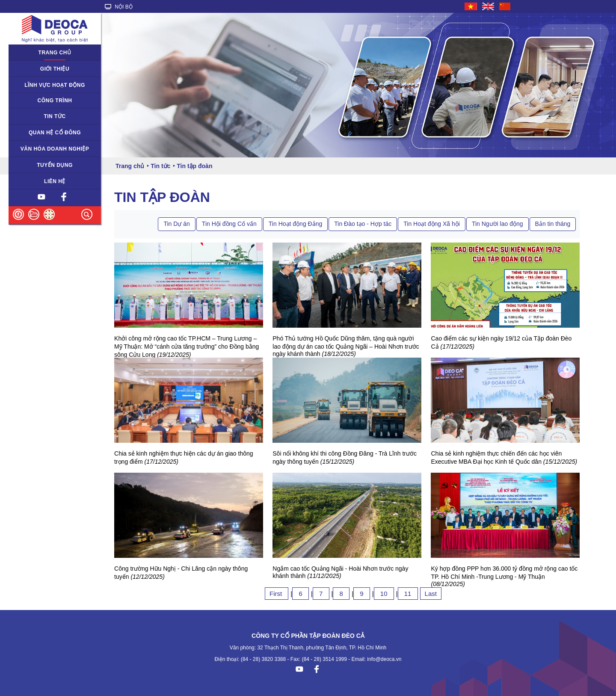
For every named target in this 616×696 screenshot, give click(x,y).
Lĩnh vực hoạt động (55, 85)
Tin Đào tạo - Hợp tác (363, 224)
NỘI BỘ (119, 7)
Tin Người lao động (498, 224)
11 (408, 594)
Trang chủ (55, 53)
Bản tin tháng (553, 224)
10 (384, 594)
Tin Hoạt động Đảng (295, 224)
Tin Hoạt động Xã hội (432, 224)
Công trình (55, 101)
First (277, 594)
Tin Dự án (176, 224)
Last (431, 594)
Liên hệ (55, 181)
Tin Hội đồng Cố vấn (229, 224)
